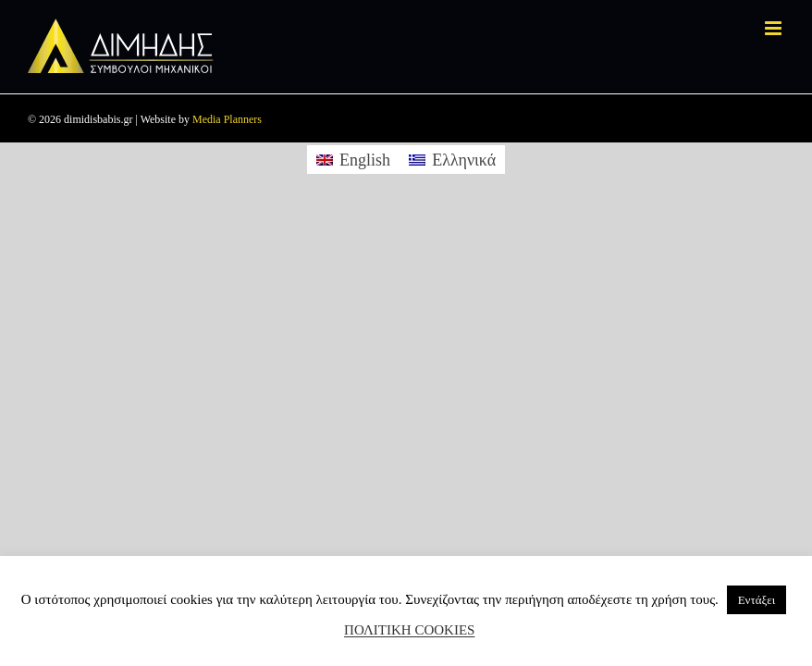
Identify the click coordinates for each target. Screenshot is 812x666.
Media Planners (227, 119)
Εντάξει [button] (757, 600)
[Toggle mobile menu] (775, 28)
